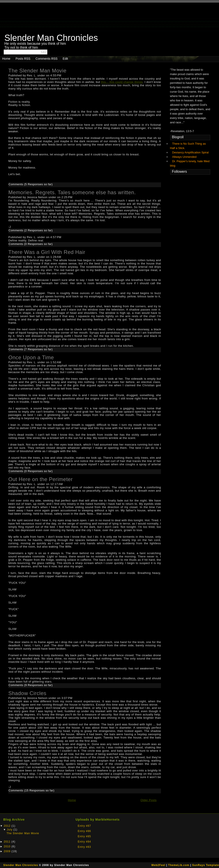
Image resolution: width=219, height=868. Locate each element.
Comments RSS (46, 59)
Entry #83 (84, 847)
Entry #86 (84, 831)
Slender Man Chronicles (21, 865)
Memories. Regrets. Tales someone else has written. (72, 192)
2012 (8, 826)
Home (6, 59)
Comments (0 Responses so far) (31, 244)
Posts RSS (23, 59)
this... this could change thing (121, 82)
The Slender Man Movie (37, 71)
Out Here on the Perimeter (41, 479)
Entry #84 (84, 842)
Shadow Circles (27, 693)
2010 (8, 846)
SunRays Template (206, 865)
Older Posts (149, 800)
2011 (8, 842)
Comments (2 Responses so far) (31, 230)
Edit (65, 59)
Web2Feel (158, 865)
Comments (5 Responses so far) (31, 184)
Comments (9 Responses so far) (31, 685)
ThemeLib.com (179, 865)
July (10, 830)
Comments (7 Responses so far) (31, 349)
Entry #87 (84, 826)
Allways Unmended (184, 157)
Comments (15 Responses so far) (31, 790)
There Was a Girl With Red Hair (47, 252)
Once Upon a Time (31, 357)
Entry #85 (84, 836)
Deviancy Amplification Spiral (190, 152)
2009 (8, 851)
